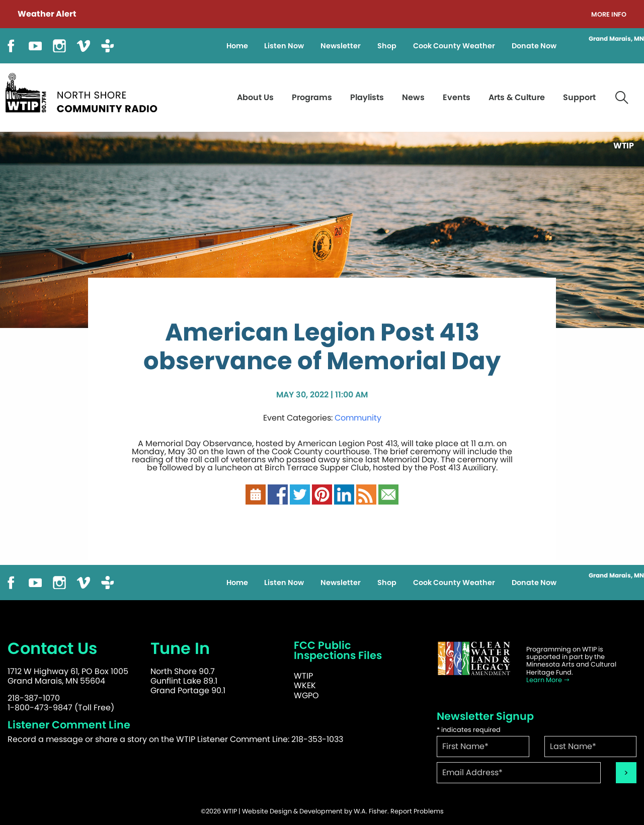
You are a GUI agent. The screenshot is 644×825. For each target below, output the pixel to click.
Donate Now (534, 46)
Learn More (548, 680)
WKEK (305, 685)
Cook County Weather (454, 46)
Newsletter (341, 46)
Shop (387, 46)
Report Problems (417, 811)
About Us (255, 97)
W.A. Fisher (371, 811)
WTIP (303, 676)
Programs (312, 97)
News (413, 97)
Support (579, 97)
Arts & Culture (517, 97)
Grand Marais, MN (616, 39)
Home (237, 46)
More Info (609, 15)
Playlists (367, 97)
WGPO (306, 695)
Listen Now (284, 46)
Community (358, 418)
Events (457, 97)
